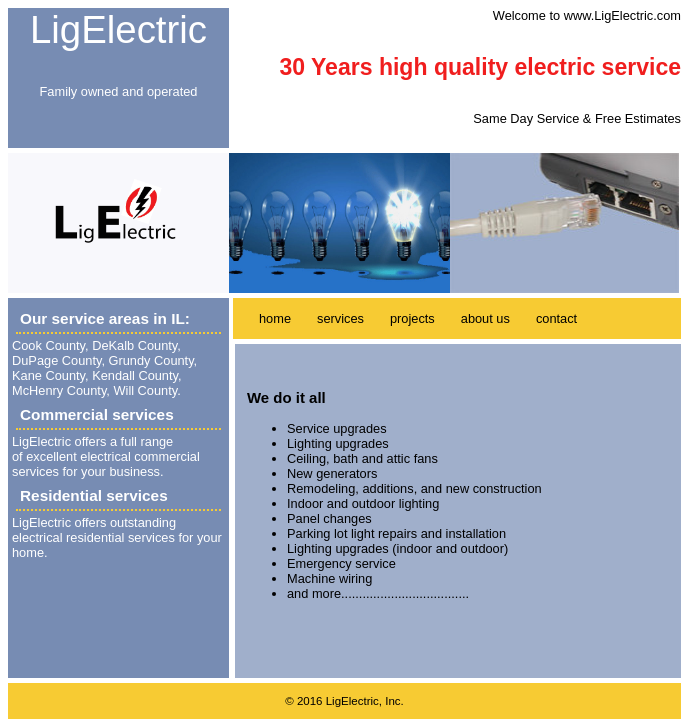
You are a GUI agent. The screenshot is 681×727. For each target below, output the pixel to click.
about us (485, 318)
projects (412, 318)
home (275, 318)
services (340, 318)
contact (556, 318)
